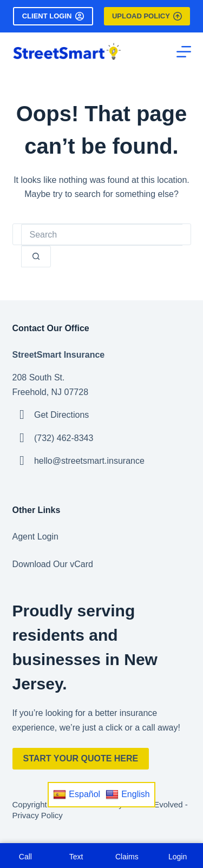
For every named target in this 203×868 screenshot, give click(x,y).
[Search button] (36, 257)
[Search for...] (102, 235)
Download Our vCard (53, 564)
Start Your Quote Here (81, 758)
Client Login (53, 16)
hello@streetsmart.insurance (89, 461)
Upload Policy (147, 16)
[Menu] (184, 52)
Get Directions (61, 415)
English (127, 794)
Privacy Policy (38, 815)
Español (77, 794)
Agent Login (35, 537)
